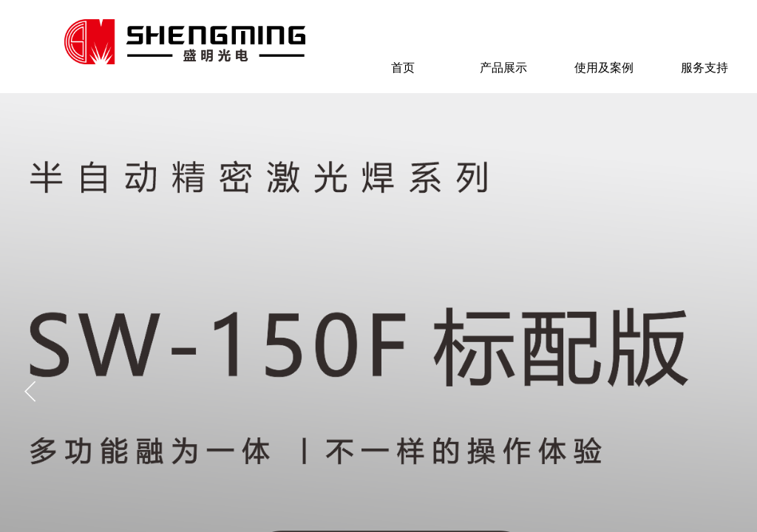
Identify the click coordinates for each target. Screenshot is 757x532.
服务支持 (705, 68)
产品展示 (503, 68)
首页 (403, 68)
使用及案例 (604, 68)
